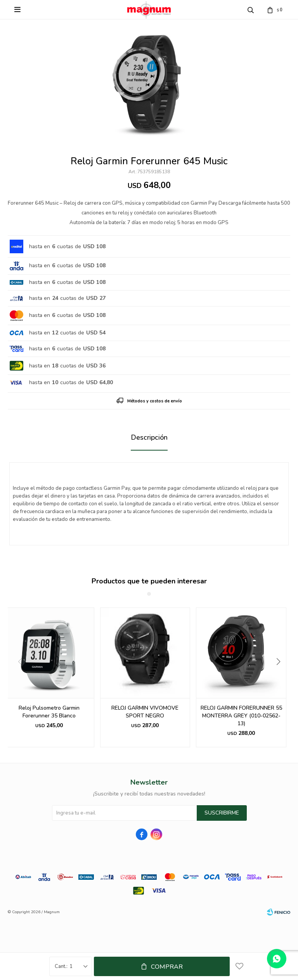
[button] (281, 677)
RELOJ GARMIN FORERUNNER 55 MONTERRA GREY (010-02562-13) (241, 716)
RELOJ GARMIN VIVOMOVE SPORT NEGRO (145, 712)
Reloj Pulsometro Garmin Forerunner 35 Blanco (49, 712)
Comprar (167, 967)
